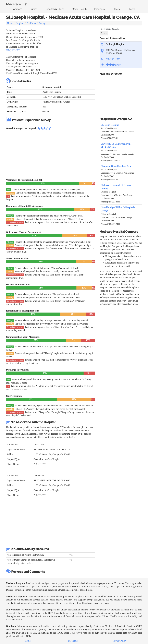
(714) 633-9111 (13, 50)
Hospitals (20, 23)
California (32, 23)
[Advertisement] (69, 49)
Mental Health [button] (80, 9)
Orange (42, 23)
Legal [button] (133, 9)
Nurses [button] (34, 9)
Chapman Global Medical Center (117, 166)
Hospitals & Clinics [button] (56, 9)
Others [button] (117, 9)
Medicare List (17, 4)
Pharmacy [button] (101, 9)
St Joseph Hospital (110, 125)
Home (10, 23)
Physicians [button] (18, 9)
